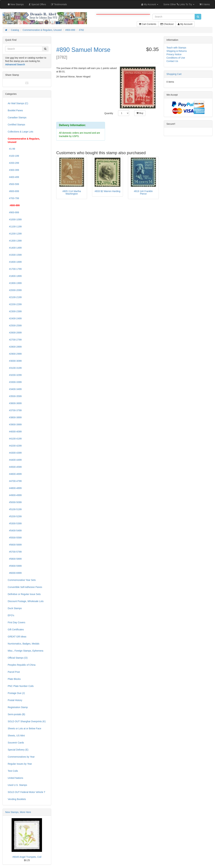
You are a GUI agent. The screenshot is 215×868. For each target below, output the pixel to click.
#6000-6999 (15, 573)
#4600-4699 (15, 474)
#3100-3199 (15, 368)
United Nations (15, 778)
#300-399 (13, 170)
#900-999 (13, 212)
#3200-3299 (15, 375)
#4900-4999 (15, 495)
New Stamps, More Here (18, 812)
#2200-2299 (15, 304)
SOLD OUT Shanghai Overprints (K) (27, 721)
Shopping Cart (174, 74)
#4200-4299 (15, 446)
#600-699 (13, 191)
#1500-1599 (15, 255)
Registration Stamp (18, 707)
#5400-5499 (15, 531)
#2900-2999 (15, 354)
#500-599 (13, 184)
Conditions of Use (176, 58)
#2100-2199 (15, 297)
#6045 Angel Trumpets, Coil (27, 857)
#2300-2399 (15, 311)
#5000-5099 (15, 502)
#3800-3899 (15, 417)
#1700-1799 (15, 269)
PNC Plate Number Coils (21, 686)
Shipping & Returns (177, 51)
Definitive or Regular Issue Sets (24, 594)
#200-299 (13, 163)
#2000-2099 (15, 290)
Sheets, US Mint (16, 736)
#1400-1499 (15, 248)
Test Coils (13, 771)
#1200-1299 (15, 234)
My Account (185, 24)
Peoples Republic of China (22, 665)
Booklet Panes (15, 110)
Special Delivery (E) (18, 750)
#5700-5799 (15, 552)
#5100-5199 (15, 509)
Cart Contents (148, 24)
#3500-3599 (15, 396)
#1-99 (11, 149)
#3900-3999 (15, 424)
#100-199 (13, 156)
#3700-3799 (15, 410)
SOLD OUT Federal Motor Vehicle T (27, 792)
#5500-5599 (15, 538)
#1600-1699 (15, 262)
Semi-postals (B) (16, 714)
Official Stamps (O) (18, 658)
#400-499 (13, 177)
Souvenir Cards (16, 743)
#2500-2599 (15, 326)
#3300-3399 (15, 382)
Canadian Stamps (17, 117)
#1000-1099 (15, 219)
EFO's (11, 615)
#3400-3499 (15, 389)
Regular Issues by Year (20, 764)
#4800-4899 (15, 488)
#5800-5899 (15, 559)
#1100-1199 (15, 227)
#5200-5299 (15, 516)
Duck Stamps (15, 608)
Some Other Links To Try (179, 4)
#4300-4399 (15, 453)
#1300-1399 (15, 241)
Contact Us (172, 61)
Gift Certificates (16, 629)
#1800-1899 (15, 276)
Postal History (15, 700)
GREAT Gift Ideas (17, 637)
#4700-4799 (15, 481)
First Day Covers (16, 622)
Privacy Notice (174, 54)
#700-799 (13, 198)
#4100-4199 (15, 439)
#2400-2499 (15, 318)
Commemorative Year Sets (22, 580)
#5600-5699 (15, 545)
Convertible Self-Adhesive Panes (25, 587)
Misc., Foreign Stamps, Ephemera (26, 651)
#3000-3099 (15, 361)
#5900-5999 (15, 566)
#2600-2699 (15, 333)
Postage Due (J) (16, 693)
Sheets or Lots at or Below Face (24, 728)
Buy (140, 113)
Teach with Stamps (176, 48)
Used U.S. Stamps (17, 785)
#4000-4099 (15, 432)
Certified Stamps (16, 125)
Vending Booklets (17, 799)
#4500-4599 (15, 467)
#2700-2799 (15, 340)
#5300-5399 (15, 523)
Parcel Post (14, 672)
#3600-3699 (15, 403)
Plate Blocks (14, 679)
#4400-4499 (15, 460)
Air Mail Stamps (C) (18, 103)
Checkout (167, 24)
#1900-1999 (15, 283)
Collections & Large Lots (20, 132)
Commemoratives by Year (21, 757)
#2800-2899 (15, 347)
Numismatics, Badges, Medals (24, 644)
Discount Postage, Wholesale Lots (26, 601)
